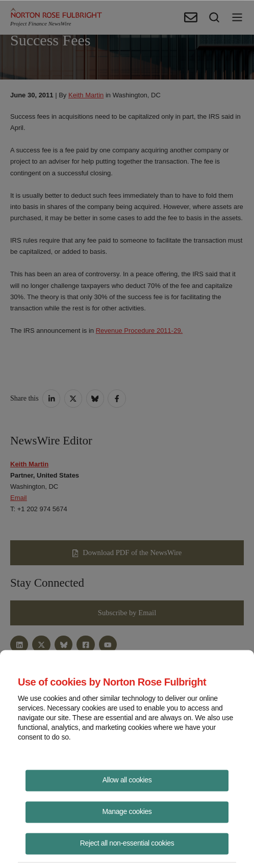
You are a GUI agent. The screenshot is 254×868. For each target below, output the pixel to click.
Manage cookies (127, 811)
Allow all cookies (127, 779)
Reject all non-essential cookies (127, 843)
